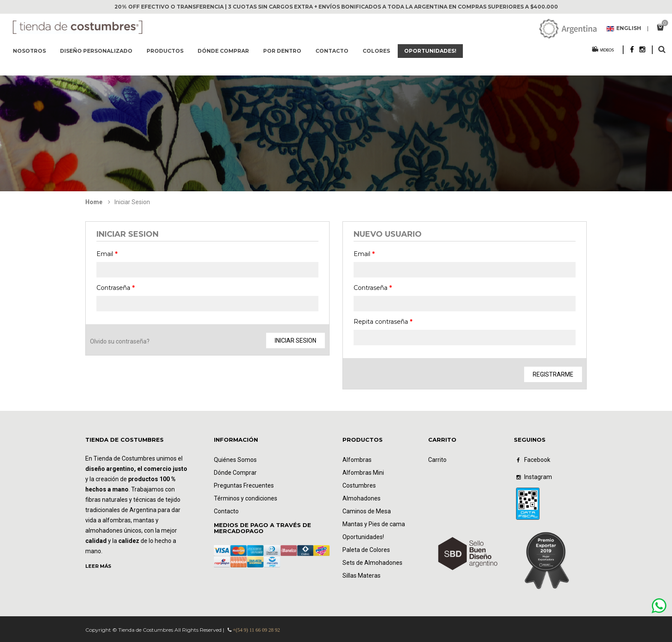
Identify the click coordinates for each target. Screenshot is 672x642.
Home (94, 202)
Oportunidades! (430, 51)
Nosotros (29, 51)
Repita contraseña (383, 322)
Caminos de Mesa (367, 511)
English (624, 29)
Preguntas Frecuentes (244, 485)
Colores (376, 51)
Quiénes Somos (235, 460)
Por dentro (282, 51)
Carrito (437, 460)
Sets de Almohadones (372, 563)
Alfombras (357, 460)
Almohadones (361, 498)
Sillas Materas (361, 576)
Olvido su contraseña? (120, 341)
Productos (165, 51)
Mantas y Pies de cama (374, 524)
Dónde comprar (223, 51)
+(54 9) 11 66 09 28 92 (256, 630)
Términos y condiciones (246, 498)
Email (107, 254)
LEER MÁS (98, 566)
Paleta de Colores (366, 550)
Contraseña (115, 288)
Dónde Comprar (235, 473)
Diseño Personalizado (96, 51)
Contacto (332, 51)
